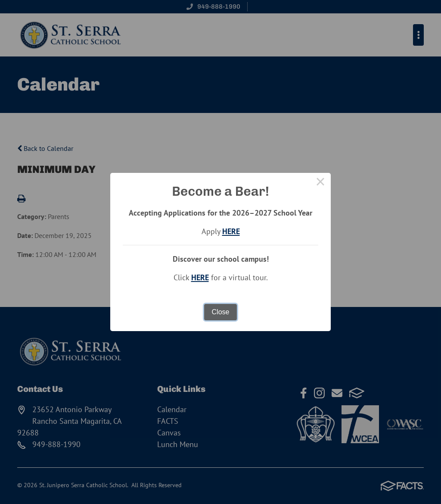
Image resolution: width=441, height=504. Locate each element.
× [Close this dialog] (320, 183)
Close (221, 312)
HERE (231, 231)
